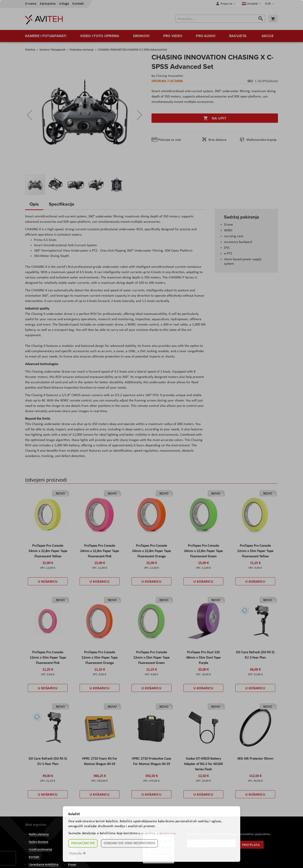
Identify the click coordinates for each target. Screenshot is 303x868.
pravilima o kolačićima (158, 833)
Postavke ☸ (78, 854)
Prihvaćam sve (83, 843)
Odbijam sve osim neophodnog (129, 843)
